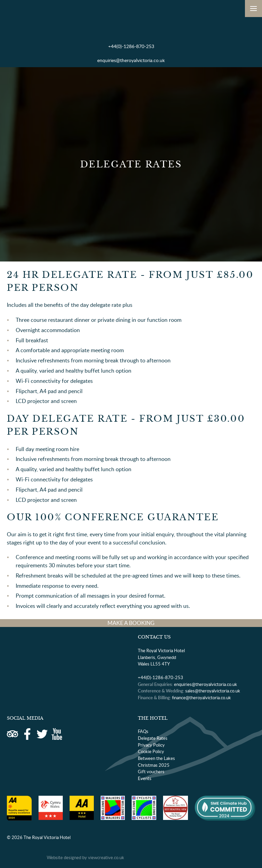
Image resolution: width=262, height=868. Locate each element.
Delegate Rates (153, 738)
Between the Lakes (156, 758)
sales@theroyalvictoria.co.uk (213, 691)
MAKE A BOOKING (131, 623)
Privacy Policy (151, 745)
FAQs (143, 731)
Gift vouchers (151, 772)
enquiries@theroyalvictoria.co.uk (131, 60)
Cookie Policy (151, 751)
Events (145, 778)
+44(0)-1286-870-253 (131, 46)
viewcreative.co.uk (106, 857)
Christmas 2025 (154, 765)
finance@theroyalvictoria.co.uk (201, 698)
